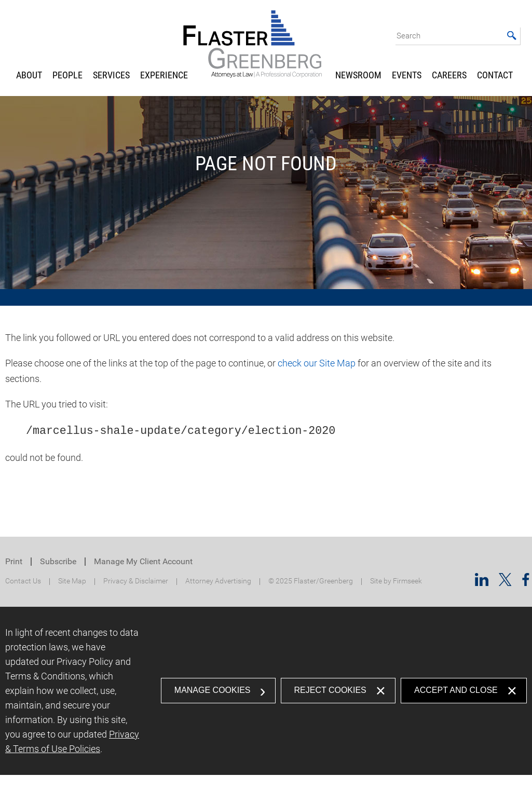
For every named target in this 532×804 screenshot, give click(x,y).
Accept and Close (456, 690)
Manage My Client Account (143, 561)
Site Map (72, 581)
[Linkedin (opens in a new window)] (482, 583)
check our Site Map (317, 363)
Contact (495, 75)
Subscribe (58, 561)
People (67, 75)
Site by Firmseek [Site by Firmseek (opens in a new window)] (396, 581)
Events (407, 75)
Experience (164, 75)
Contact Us (23, 581)
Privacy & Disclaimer (136, 581)
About (29, 75)
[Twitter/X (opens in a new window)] (505, 583)
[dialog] (266, 691)
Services (111, 75)
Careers (449, 75)
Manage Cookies (213, 690)
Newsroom (358, 75)
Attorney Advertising (218, 581)
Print (14, 561)
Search (408, 36)
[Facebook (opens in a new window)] (526, 583)
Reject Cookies (330, 690)
